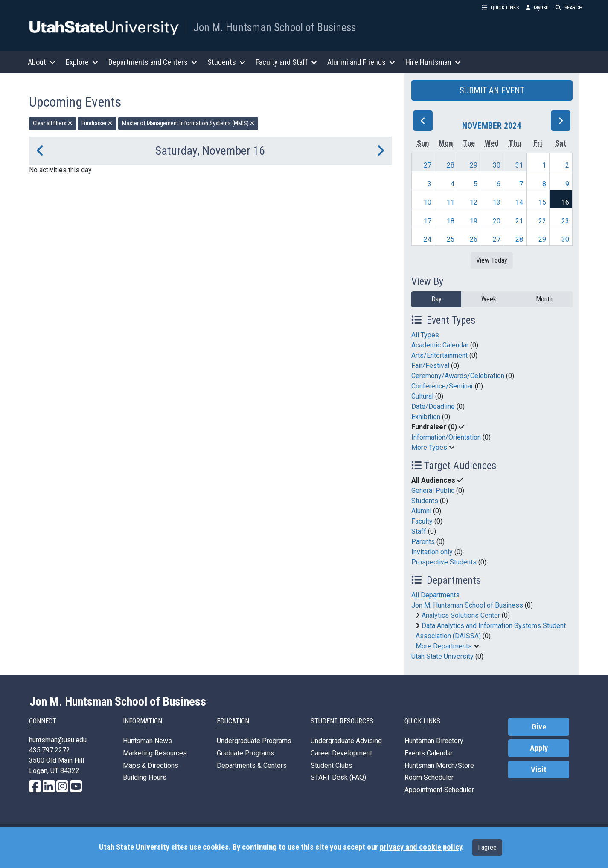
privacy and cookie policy (421, 847)
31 (519, 165)
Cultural (422, 396)
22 (542, 221)
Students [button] (226, 62)
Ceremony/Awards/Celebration (458, 376)
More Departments (444, 646)
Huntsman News (147, 741)
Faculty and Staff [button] (286, 62)
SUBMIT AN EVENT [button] (492, 90)
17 (428, 221)
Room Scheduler (429, 777)
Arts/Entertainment (439, 355)
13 (497, 202)
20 (497, 221)
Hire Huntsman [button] (433, 62)
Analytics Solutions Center (461, 615)
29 (474, 165)
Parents (423, 542)
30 (497, 165)
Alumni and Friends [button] (361, 62)
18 (451, 221)
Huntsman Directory (434, 741)
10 (428, 202)
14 (519, 202)
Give (539, 727)
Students (425, 501)
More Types (429, 447)
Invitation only (432, 552)
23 (565, 221)
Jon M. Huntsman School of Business (275, 27)
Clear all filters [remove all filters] (53, 123)
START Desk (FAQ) (338, 777)
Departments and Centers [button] (153, 62)
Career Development (341, 753)
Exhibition (426, 417)
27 (428, 165)
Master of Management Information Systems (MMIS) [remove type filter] (188, 123)
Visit (539, 770)
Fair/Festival (430, 366)
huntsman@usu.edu (58, 740)
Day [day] (436, 299)
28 (451, 165)
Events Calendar (429, 753)
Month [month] (544, 299)
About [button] (42, 62)
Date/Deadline (433, 407)
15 (542, 202)
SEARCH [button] (569, 7)
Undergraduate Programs (254, 741)
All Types (425, 335)
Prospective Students (444, 562)
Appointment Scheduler (439, 790)
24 (428, 239)
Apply (539, 748)
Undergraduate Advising (346, 741)
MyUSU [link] (537, 7)
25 (451, 239)
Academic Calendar (440, 345)
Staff (419, 531)
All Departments (435, 595)
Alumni (421, 511)
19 (474, 221)
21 (519, 221)
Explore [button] (82, 62)
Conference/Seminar (442, 386)
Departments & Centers (252, 765)
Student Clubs (332, 765)
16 (565, 202)
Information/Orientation (446, 437)
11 (451, 202)
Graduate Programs (246, 753)
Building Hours (145, 777)
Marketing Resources (155, 753)
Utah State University (442, 656)
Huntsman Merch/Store (439, 765)
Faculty (422, 521)
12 (474, 202)
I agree (487, 847)
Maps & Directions (151, 765)
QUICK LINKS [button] (500, 7)
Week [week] (489, 299)
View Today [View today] (492, 260)
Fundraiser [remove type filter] (97, 123)
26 (474, 239)
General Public (433, 490)
